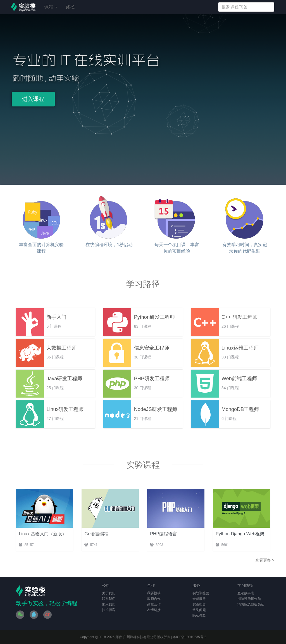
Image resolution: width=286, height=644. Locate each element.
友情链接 (154, 610)
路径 (70, 7)
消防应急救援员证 (251, 604)
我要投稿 (154, 593)
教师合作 (154, 599)
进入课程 (33, 99)
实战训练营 (201, 593)
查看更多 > (265, 560)
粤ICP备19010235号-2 (189, 637)
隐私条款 (199, 616)
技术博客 (109, 610)
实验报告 (199, 604)
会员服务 (199, 599)
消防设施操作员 (249, 599)
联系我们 (109, 599)
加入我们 (109, 604)
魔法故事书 (246, 593)
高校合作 (154, 604)
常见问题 (199, 610)
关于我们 (109, 593)
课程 (51, 7)
